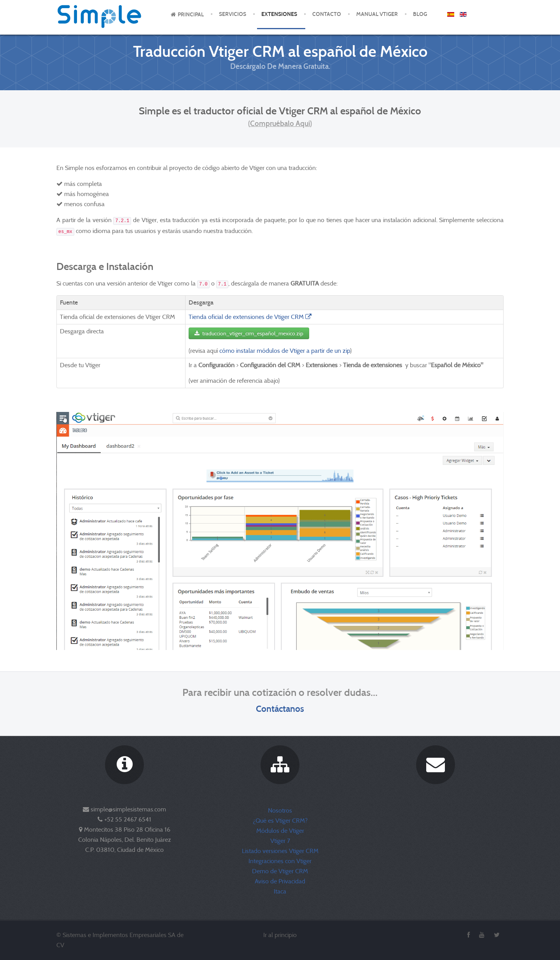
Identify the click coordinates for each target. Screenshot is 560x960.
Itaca (280, 891)
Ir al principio (280, 935)
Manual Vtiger (377, 14)
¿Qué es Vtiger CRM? (280, 821)
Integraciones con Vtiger (280, 861)
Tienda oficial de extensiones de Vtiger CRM (251, 317)
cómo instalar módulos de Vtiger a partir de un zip (285, 351)
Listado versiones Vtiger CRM (280, 851)
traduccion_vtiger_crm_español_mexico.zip (249, 333)
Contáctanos (280, 708)
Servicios (233, 14)
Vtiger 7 (280, 841)
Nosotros (280, 810)
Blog (420, 14)
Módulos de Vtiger (280, 831)
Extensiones (279, 14)
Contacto (327, 14)
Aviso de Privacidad (280, 881)
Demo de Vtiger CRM (280, 871)
